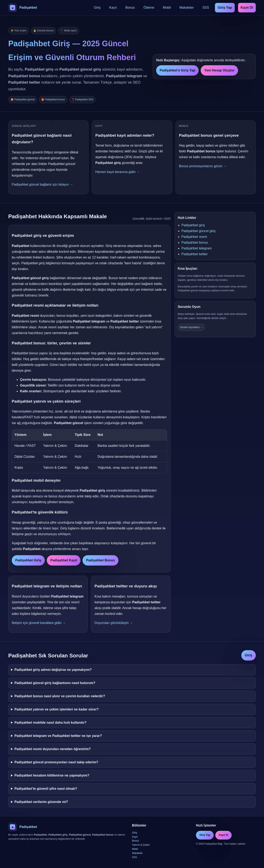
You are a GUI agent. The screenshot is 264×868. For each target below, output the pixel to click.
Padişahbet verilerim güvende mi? (41, 802)
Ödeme (149, 8)
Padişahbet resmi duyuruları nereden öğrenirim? (53, 749)
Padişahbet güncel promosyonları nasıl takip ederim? (56, 762)
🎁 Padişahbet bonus (53, 100)
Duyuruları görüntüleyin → (114, 623)
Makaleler (187, 8)
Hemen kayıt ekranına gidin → (117, 172)
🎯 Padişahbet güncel (23, 100)
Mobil (167, 8)
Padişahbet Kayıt (64, 560)
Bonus (130, 8)
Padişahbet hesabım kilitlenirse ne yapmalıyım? (52, 775)
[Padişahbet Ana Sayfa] (23, 8)
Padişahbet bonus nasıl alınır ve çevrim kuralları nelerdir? (60, 696)
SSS (206, 8)
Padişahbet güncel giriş (199, 231)
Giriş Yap (225, 8)
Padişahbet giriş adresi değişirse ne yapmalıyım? (53, 670)
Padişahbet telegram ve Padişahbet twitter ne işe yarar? (58, 736)
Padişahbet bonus (195, 242)
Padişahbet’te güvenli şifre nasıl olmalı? (46, 789)
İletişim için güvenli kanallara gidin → (39, 623)
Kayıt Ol (247, 8)
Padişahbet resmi (194, 237)
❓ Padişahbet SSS (82, 100)
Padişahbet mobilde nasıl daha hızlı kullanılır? (50, 723)
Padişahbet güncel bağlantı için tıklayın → (42, 184)
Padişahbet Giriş (28, 560)
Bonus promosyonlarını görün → (203, 166)
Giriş (97, 8)
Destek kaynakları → (192, 327)
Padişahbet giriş (193, 225)
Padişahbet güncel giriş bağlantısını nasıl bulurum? (55, 683)
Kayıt (113, 8)
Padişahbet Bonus (100, 560)
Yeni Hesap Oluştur (219, 71)
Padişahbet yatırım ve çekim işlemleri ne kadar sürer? (57, 709)
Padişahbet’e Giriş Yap (177, 71)
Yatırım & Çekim (141, 845)
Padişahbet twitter (195, 254)
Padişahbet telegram (197, 248)
